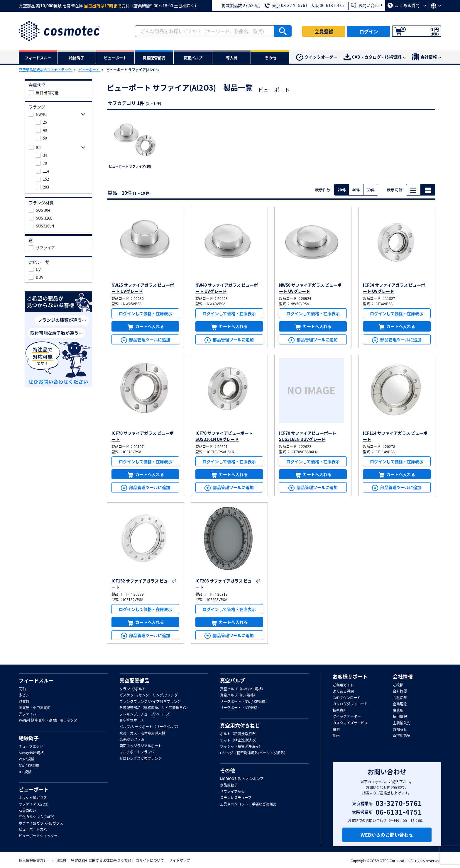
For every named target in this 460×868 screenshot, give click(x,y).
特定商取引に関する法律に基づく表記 (101, 860)
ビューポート (89, 70)
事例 (336, 730)
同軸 (22, 689)
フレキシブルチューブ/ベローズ (144, 714)
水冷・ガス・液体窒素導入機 (142, 733)
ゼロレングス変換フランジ (141, 759)
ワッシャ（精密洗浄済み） (241, 747)
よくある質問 (407, 5)
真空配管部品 (134, 680)
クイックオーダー (317, 57)
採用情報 (400, 717)
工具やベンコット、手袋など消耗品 (248, 804)
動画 (336, 736)
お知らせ (400, 730)
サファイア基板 (232, 792)
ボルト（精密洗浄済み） (239, 734)
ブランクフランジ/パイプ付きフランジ (150, 702)
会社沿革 (400, 698)
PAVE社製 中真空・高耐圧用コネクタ (48, 721)
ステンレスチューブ (236, 798)
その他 (228, 770)
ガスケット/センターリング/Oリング (149, 695)
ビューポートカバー (35, 830)
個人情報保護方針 (33, 860)
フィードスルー (36, 680)
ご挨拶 (398, 685)
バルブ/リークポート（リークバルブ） (150, 727)
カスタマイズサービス (350, 723)
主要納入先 (402, 723)
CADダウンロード (347, 698)
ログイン (369, 31)
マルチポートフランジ (137, 752)
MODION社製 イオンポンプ (242, 779)
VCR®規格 (27, 759)
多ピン (24, 695)
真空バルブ (232, 680)
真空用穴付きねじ (240, 726)
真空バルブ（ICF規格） (239, 695)
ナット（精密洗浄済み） (239, 740)
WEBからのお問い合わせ (387, 835)
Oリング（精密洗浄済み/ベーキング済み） (254, 753)
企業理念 (400, 704)
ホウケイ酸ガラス (33, 798)
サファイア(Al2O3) (34, 804)
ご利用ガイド (343, 685)
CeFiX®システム (132, 740)
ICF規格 (25, 772)
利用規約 (59, 860)
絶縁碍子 (29, 738)
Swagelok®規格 (31, 753)
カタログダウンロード (350, 704)
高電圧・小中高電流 (35, 708)
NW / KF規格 (29, 766)
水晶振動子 (229, 785)
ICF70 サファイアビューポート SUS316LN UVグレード (224, 436)
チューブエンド (31, 747)
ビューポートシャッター (38, 836)
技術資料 (340, 711)
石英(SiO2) (27, 811)
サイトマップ (180, 860)
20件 (342, 190)
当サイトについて (150, 860)
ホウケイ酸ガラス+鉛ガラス (41, 823)
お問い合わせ (367, 5)
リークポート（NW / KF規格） (244, 702)
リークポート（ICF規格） (240, 708)
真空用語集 (402, 736)
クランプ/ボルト (132, 689)
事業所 (398, 711)
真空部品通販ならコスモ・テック (46, 70)
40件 (356, 190)
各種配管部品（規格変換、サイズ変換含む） (155, 708)
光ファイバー (29, 714)
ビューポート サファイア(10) (130, 167)
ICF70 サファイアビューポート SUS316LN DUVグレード (308, 436)
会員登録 (324, 31)
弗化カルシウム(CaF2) (37, 817)
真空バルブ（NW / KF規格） (243, 689)
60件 (371, 190)
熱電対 (24, 702)
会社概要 (400, 692)
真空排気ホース (132, 721)
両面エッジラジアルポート (141, 746)
